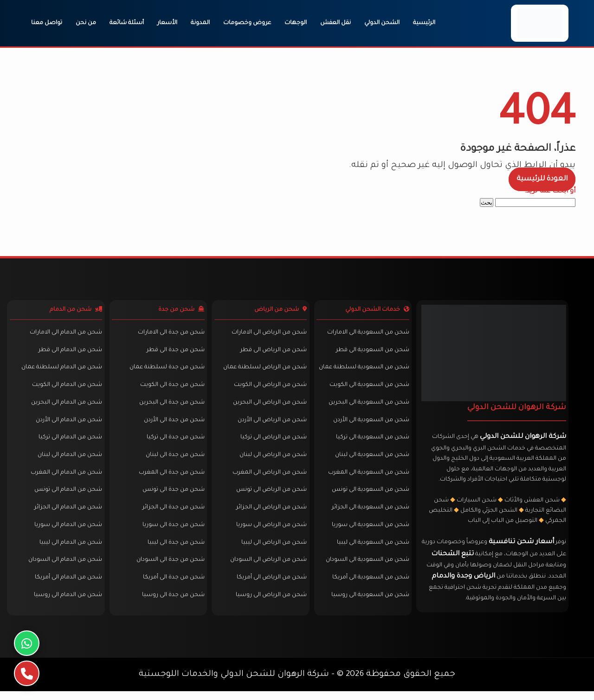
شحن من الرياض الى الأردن (271, 425)
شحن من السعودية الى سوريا (369, 533)
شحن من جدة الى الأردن (172, 425)
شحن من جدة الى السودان (169, 568)
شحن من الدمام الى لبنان (68, 461)
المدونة (200, 23)
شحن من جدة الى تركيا (174, 443)
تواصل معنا (47, 23)
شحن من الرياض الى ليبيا (273, 551)
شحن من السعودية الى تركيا (371, 443)
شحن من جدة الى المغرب (170, 479)
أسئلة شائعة (127, 23)
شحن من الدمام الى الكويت (66, 389)
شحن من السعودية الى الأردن (369, 425)
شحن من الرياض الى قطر (272, 353)
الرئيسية (424, 23)
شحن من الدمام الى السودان (64, 568)
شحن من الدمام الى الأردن (68, 425)
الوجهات (296, 23)
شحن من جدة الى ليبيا (174, 551)
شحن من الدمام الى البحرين (65, 407)
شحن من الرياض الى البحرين (268, 407)
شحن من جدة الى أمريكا (172, 586)
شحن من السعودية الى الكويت (368, 389)
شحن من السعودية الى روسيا (368, 604)
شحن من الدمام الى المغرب (65, 479)
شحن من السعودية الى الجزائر (369, 515)
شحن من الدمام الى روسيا (67, 604)
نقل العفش (336, 23)
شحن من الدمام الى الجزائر (67, 515)
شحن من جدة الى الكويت (171, 389)
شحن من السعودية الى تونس (369, 497)
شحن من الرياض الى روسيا (270, 604)
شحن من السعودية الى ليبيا (371, 551)
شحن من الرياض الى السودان (267, 568)
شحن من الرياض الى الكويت (269, 389)
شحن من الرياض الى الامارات (268, 336)
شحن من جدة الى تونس (172, 497)
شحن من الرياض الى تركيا (272, 443)
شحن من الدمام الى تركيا (69, 443)
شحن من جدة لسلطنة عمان (165, 372)
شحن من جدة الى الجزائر (172, 515)
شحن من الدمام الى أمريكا (67, 586)
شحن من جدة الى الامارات (169, 336)
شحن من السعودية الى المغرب (367, 479)
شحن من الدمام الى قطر (69, 353)
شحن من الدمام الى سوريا (67, 533)
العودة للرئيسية (542, 179)
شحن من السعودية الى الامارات (366, 336)
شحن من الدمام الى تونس (67, 497)
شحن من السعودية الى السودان (366, 568)
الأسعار (167, 23)
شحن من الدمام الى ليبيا (69, 551)
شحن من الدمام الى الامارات (65, 336)
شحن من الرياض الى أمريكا (270, 586)
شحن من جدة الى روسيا (171, 604)
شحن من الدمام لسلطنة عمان (60, 372)
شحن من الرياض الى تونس (270, 497)
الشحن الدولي (382, 23)
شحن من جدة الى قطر (174, 353)
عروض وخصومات (247, 23)
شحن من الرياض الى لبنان (272, 461)
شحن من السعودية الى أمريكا (369, 586)
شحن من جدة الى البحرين (170, 407)
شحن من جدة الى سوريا (172, 533)
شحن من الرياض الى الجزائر (270, 515)
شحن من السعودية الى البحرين (367, 407)
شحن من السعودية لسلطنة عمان (362, 372)
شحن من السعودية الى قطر (371, 353)
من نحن (86, 23)
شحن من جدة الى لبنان (173, 461)
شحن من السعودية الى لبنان (370, 461)
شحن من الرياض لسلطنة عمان (264, 372)
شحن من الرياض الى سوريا (270, 533)
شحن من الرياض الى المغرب (268, 479)
